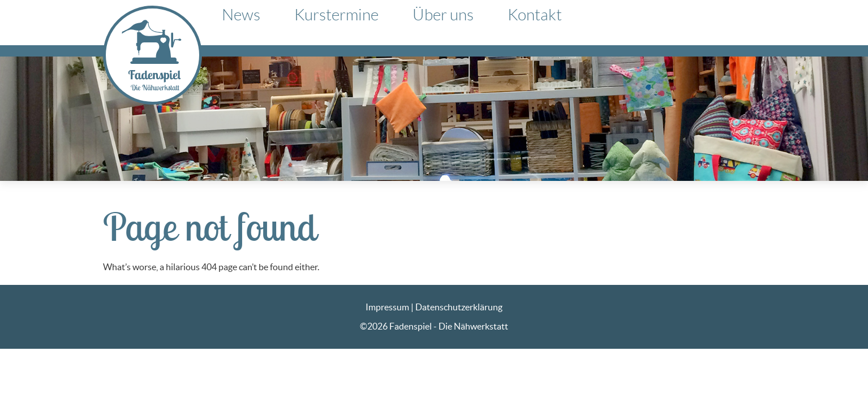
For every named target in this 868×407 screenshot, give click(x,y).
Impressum (387, 307)
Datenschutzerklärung (459, 307)
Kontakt (535, 15)
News (241, 15)
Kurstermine (336, 15)
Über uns (443, 15)
